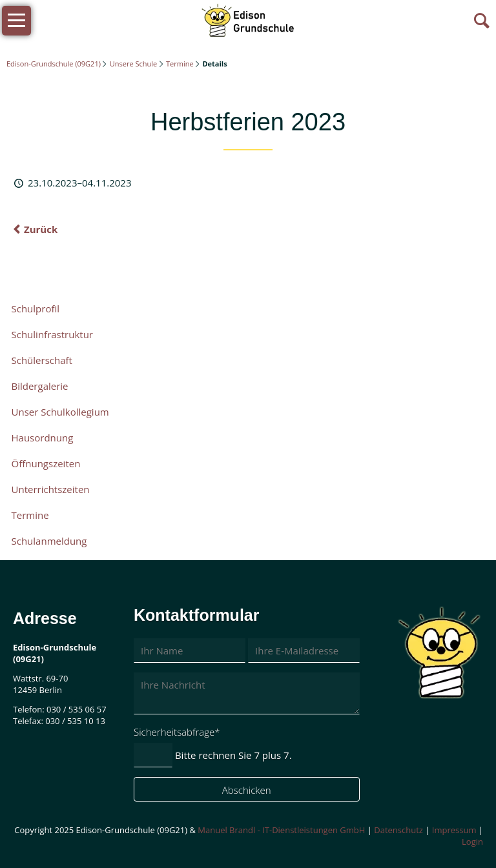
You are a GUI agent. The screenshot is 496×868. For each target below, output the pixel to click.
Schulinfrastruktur (52, 334)
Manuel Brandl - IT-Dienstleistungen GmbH (281, 830)
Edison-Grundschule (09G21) (54, 64)
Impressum (454, 830)
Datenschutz (398, 830)
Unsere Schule (133, 64)
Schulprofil (36, 308)
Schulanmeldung (49, 541)
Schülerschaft (42, 360)
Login (472, 842)
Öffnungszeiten (46, 463)
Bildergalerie (40, 386)
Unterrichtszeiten (51, 489)
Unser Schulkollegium (60, 412)
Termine (180, 64)
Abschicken (247, 790)
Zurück (41, 229)
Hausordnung (43, 438)
